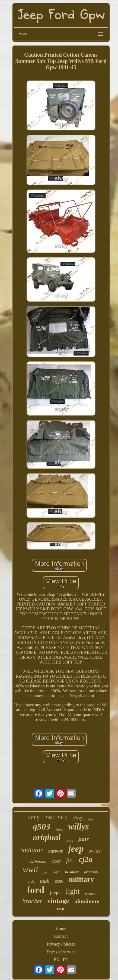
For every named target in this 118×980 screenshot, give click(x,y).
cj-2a (91, 819)
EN (57, 960)
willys (79, 827)
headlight (72, 872)
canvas (56, 851)
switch (95, 851)
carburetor (38, 861)
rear (61, 909)
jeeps (55, 893)
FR (65, 960)
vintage (58, 901)
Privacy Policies (61, 944)
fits (70, 860)
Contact (61, 936)
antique (90, 893)
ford (36, 890)
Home (61, 928)
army (34, 817)
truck (44, 881)
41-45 (69, 841)
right (56, 872)
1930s (59, 881)
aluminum (87, 901)
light (73, 891)
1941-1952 (56, 817)
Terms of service (61, 952)
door (57, 861)
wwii (31, 869)
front (59, 830)
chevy (78, 818)
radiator (32, 850)
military (82, 879)
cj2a (86, 859)
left (45, 873)
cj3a (31, 881)
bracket (32, 901)
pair (84, 839)
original (47, 838)
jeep (76, 849)
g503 (42, 827)
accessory (92, 872)
